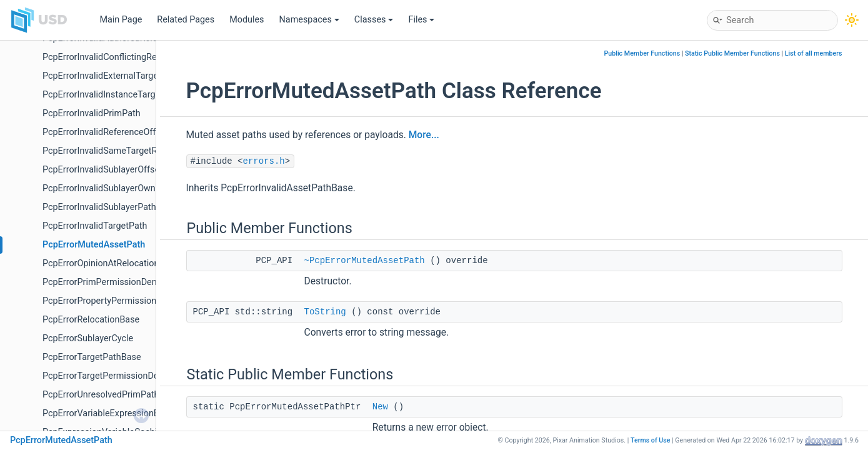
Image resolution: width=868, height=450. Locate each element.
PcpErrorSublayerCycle (88, 338)
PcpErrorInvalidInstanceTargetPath (112, 95)
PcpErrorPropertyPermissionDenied (113, 301)
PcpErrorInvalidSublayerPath (99, 207)
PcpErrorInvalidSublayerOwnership (111, 188)
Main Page (121, 20)
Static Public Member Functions (732, 53)
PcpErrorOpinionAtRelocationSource (115, 263)
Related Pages (186, 20)
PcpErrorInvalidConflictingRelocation (116, 57)
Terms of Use (651, 440)
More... (424, 135)
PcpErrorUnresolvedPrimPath (101, 395)
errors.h (264, 161)
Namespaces (309, 20)
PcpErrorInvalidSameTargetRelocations (121, 151)
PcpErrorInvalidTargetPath (95, 226)
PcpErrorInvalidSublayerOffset (102, 170)
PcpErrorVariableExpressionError (108, 413)
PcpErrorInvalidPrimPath (92, 113)
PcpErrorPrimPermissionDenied (106, 282)
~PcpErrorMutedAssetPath (365, 261)
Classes (374, 20)
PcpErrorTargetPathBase (92, 357)
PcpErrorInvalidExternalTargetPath (111, 76)
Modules (247, 20)
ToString (325, 312)
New (380, 407)
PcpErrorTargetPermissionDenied (109, 376)
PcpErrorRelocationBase (91, 320)
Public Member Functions (642, 53)
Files (421, 20)
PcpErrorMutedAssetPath (94, 245)
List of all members (814, 53)
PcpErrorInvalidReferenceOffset (105, 132)
